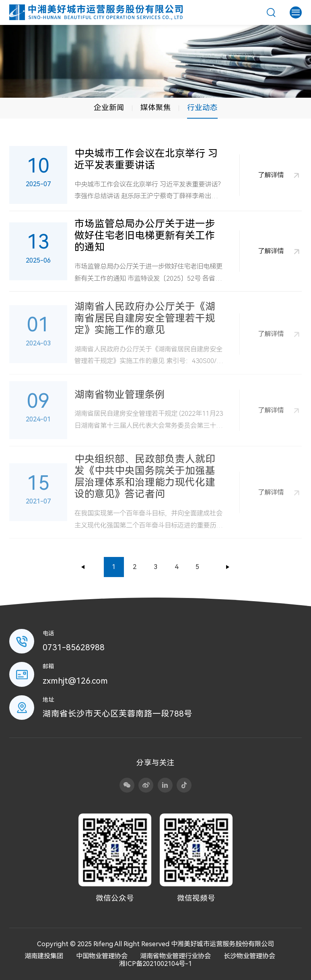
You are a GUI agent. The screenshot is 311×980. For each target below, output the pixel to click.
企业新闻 (109, 108)
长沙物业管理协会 (249, 956)
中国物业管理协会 (102, 956)
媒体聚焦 (156, 108)
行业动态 (202, 108)
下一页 (228, 567)
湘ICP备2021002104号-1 (155, 964)
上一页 (83, 567)
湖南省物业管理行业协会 (175, 956)
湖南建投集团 (44, 956)
